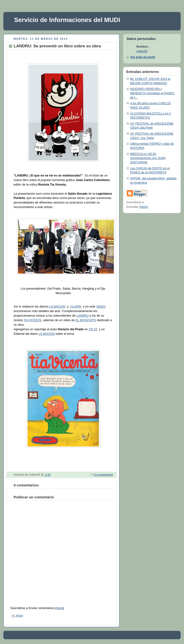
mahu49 (142, 51)
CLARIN (76, 307)
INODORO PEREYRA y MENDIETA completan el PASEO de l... (152, 93)
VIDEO (101, 307)
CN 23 (93, 329)
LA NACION (57, 307)
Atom (60, 608)
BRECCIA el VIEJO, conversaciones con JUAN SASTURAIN (148, 158)
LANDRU (82, 316)
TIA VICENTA (32, 320)
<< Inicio (17, 616)
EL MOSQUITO (86, 320)
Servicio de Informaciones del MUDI (67, 20)
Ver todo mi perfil (143, 57)
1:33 (48, 475)
